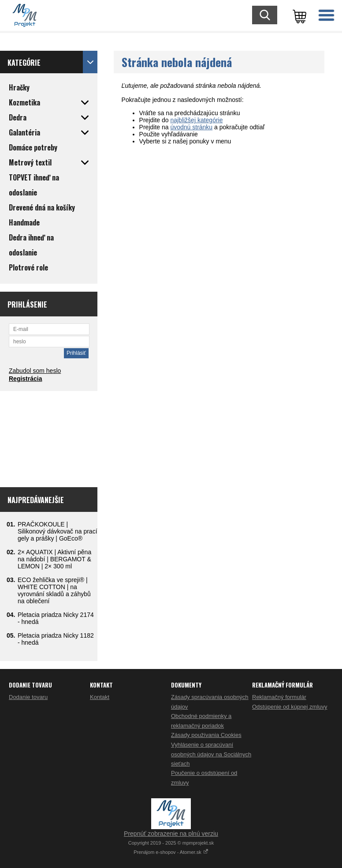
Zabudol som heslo (35, 371)
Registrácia (25, 379)
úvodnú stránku (191, 127)
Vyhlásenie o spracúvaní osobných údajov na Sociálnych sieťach (211, 754)
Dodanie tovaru (28, 697)
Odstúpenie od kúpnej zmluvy (290, 707)
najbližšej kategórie (196, 120)
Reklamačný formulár (279, 697)
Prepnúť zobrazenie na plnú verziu (171, 834)
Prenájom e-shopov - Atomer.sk (171, 852)
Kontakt (100, 697)
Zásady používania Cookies (206, 735)
